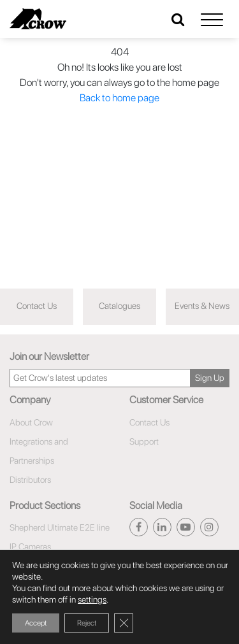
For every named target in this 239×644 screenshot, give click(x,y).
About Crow (31, 422)
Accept (36, 623)
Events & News (202, 306)
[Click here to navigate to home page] (38, 19)
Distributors (30, 480)
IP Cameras (30, 547)
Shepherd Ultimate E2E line (60, 527)
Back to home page (119, 98)
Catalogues (119, 306)
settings (92, 599)
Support (144, 441)
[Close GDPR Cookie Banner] (124, 623)
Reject (87, 623)
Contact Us (37, 306)
